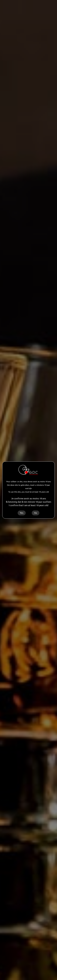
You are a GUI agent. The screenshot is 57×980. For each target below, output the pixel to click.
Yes (22, 513)
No (36, 513)
